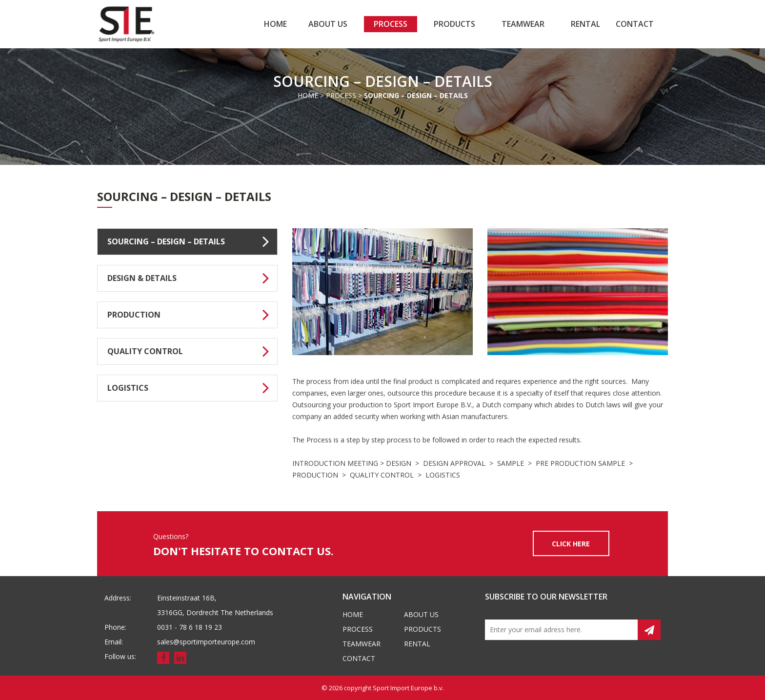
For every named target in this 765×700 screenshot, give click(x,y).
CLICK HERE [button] (571, 544)
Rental (585, 24)
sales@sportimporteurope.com (206, 642)
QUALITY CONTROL (192, 350)
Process (391, 24)
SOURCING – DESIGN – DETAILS (192, 240)
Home (275, 24)
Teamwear (523, 24)
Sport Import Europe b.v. (408, 688)
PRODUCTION (192, 314)
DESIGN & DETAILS (192, 277)
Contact (635, 24)
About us (328, 24)
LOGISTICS (192, 387)
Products (454, 24)
